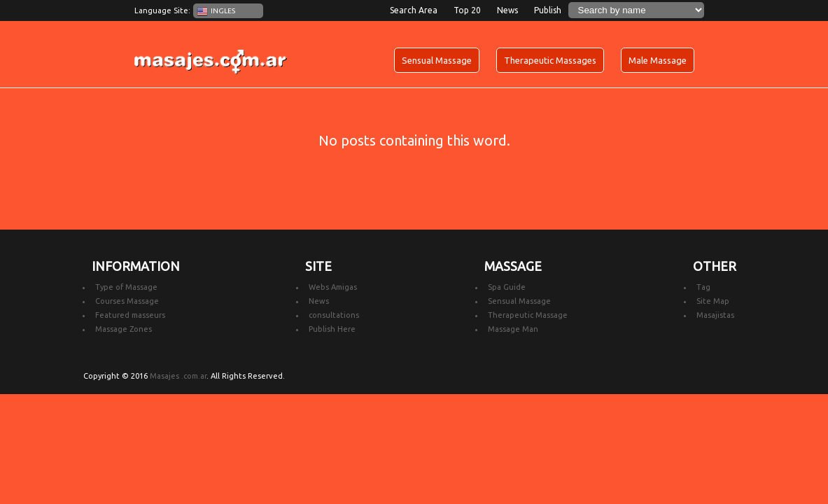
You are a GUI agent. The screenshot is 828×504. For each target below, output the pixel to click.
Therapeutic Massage (528, 315)
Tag (703, 287)
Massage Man (513, 329)
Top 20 (467, 10)
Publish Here (332, 329)
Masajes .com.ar (178, 376)
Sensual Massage (437, 60)
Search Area (414, 10)
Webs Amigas (333, 287)
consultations (334, 315)
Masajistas (715, 315)
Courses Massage (127, 301)
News (507, 10)
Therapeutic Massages (550, 60)
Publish (548, 10)
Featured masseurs (130, 315)
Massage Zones (124, 329)
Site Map (713, 301)
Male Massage (658, 60)
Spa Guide (507, 287)
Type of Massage (126, 287)
